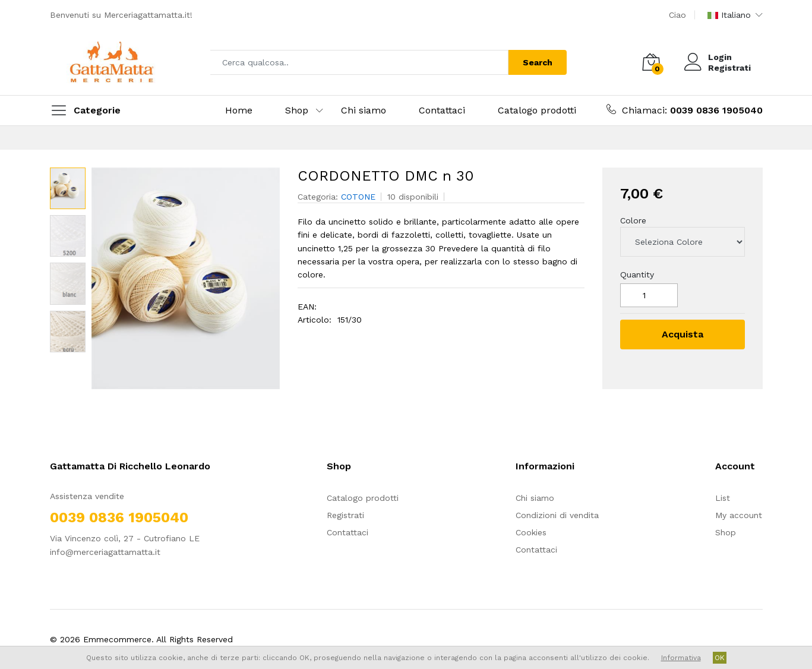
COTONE (358, 197)
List (723, 498)
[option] (186, 278)
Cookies (531, 532)
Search (538, 62)
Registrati (729, 68)
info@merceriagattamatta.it (105, 552)
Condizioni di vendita (557, 515)
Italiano (729, 15)
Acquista (683, 334)
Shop (297, 110)
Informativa (681, 658)
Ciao (677, 15)
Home (239, 110)
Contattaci (442, 110)
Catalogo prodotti (537, 110)
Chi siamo (364, 110)
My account (739, 515)
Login (720, 57)
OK (720, 658)
